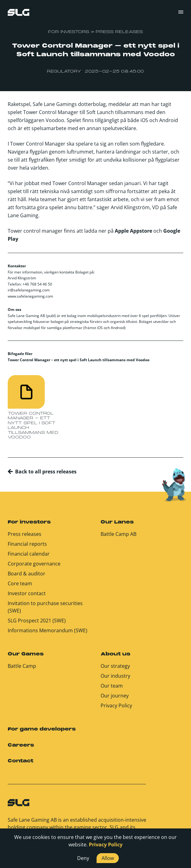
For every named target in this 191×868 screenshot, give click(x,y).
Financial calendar (29, 557)
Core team (20, 587)
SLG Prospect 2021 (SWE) (37, 624)
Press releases (25, 537)
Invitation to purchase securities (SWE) (45, 610)
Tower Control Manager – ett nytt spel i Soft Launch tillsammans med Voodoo (79, 360)
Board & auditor (27, 577)
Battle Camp (22, 669)
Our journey (115, 699)
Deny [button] (83, 858)
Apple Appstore (133, 231)
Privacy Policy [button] (106, 845)
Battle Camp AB (118, 537)
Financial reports (27, 547)
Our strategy (115, 669)
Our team (112, 689)
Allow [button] (108, 858)
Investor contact (27, 597)
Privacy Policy (116, 709)
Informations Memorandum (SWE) (48, 634)
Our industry (115, 679)
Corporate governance (34, 567)
